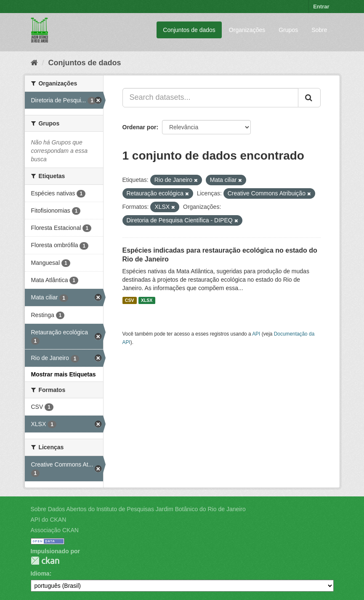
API (256, 334)
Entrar (321, 7)
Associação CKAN (55, 530)
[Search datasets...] (210, 98)
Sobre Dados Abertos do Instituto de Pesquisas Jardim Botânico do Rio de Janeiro (138, 509)
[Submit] (309, 98)
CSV (130, 300)
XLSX (147, 300)
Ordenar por (139, 127)
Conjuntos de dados (189, 30)
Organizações (247, 30)
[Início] (34, 63)
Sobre (319, 30)
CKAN (45, 561)
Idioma (40, 573)
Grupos (288, 30)
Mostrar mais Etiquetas (64, 374)
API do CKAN (49, 520)
